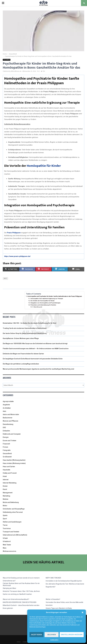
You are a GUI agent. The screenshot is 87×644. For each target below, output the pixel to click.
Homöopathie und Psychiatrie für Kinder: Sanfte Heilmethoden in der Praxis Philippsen (55, 296)
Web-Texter (7, 545)
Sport (5, 519)
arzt (5, 278)
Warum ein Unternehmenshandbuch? (16, 599)
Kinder (5, 486)
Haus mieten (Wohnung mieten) (14, 463)
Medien (6, 499)
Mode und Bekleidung (11, 502)
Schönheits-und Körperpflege (14, 509)
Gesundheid (7, 60)
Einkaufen (6, 431)
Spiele (5, 515)
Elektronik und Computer (12, 434)
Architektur (7, 408)
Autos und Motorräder (11, 414)
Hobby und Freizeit (10, 473)
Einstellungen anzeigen (72, 635)
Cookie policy (54, 640)
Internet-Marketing (10, 483)
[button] (83, 612)
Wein (5, 548)
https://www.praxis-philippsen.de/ (17, 256)
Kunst (5, 489)
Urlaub (5, 538)
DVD (4, 428)
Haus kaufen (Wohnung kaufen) (14, 460)
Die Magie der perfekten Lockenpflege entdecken (21, 364)
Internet (6, 480)
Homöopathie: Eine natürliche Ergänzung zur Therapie (47, 299)
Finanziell (6, 444)
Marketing (6, 496)
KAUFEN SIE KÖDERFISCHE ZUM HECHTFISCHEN (20, 602)
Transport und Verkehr (11, 532)
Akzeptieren (36, 635)
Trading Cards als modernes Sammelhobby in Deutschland (25, 328)
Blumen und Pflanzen (10, 421)
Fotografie (7, 450)
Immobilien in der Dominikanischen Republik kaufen (64, 581)
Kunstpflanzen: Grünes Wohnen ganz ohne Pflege (21, 338)
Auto (4, 411)
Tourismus (7, 528)
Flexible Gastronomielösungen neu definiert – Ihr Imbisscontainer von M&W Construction (36, 349)
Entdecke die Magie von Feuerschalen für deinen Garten (23, 354)
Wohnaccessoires (9, 551)
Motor (5, 506)
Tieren (5, 525)
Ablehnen (52, 635)
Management (8, 493)
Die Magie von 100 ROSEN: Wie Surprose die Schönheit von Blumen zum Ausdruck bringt (35, 344)
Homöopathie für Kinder (44, 166)
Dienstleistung (8, 424)
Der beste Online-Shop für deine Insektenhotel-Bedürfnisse (25, 333)
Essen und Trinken (9, 441)
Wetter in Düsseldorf (53, 599)
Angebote (6, 405)
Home (19, 642)
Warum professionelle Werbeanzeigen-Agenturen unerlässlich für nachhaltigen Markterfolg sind (38, 369)
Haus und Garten (9, 467)
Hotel (5, 476)
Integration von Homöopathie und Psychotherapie (46, 303)
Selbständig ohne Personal (13, 512)
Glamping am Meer (9, 588)
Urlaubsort (7, 541)
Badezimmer (8, 418)
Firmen (5, 447)
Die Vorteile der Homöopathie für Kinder (43, 301)
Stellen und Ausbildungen (12, 522)
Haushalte (6, 470)
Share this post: (38, 307)
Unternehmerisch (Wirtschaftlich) (15, 535)
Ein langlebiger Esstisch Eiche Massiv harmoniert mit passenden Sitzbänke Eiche (33, 359)
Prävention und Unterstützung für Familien (43, 305)
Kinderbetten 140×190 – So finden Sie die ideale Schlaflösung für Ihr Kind (30, 323)
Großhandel (7, 457)
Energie (6, 437)
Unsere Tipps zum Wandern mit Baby (59, 608)
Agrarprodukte (8, 401)
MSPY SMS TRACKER (53, 578)
